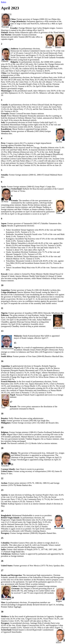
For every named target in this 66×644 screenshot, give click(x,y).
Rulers (4, 2)
